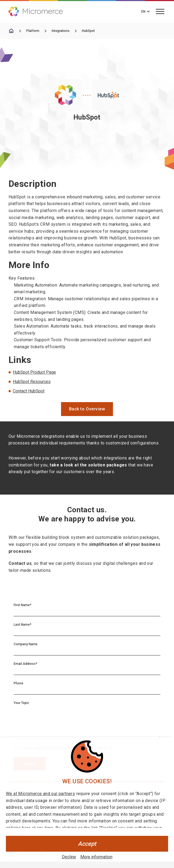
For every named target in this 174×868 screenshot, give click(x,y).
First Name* (22, 605)
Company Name (26, 644)
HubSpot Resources (32, 382)
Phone (18, 683)
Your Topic (21, 703)
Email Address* (25, 664)
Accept (87, 844)
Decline (69, 857)
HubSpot (88, 31)
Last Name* (22, 625)
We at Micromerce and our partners (40, 794)
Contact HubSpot (29, 391)
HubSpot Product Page (34, 372)
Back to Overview (87, 409)
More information (96, 857)
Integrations (61, 31)
